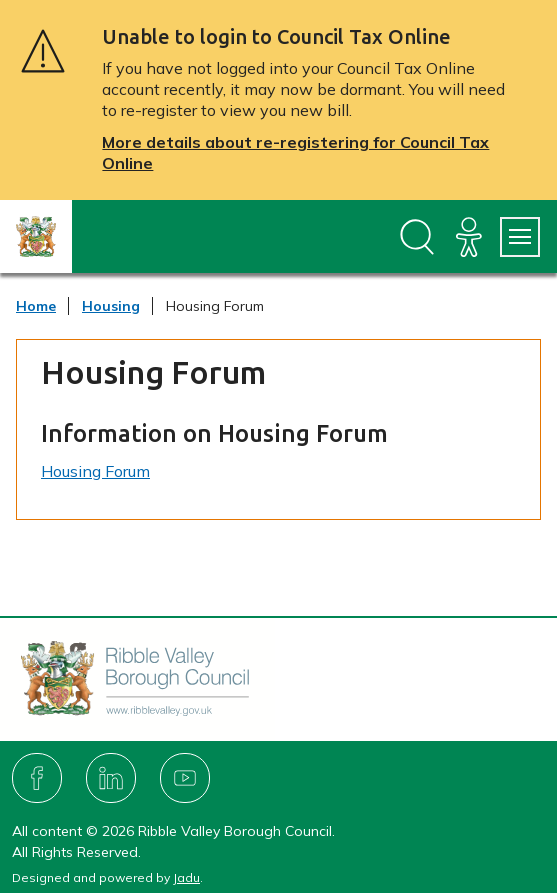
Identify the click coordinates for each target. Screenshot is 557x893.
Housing (111, 306)
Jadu (186, 877)
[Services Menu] (520, 237)
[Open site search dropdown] (417, 237)
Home (36, 306)
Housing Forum (95, 471)
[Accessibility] (469, 237)
